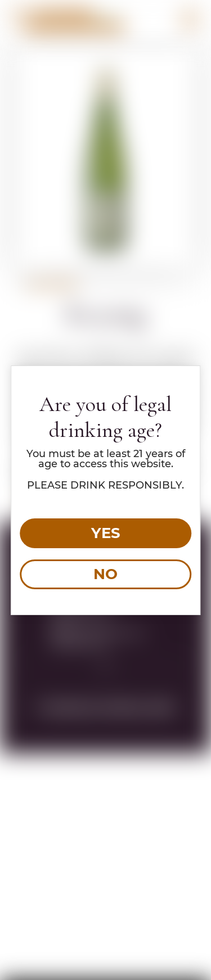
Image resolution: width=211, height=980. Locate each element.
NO (105, 574)
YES (106, 533)
